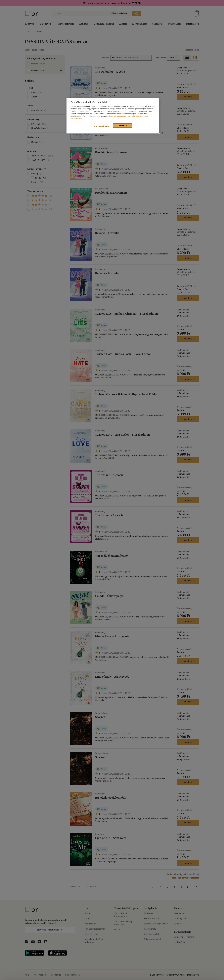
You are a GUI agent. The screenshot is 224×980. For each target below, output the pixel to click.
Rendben (123, 125)
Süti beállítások (102, 126)
